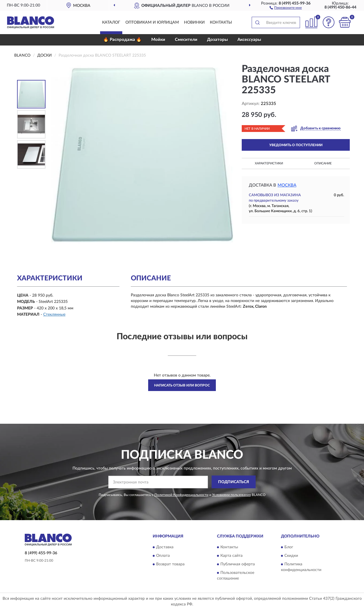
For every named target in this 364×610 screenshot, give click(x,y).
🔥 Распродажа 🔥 (122, 40)
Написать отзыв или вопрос (182, 385)
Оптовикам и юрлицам (152, 22)
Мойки (158, 40)
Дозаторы (217, 40)
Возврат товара (170, 564)
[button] (286, 7)
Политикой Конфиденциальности (181, 495)
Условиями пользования (231, 495)
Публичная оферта (238, 564)
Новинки (194, 22)
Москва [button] (287, 185)
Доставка (165, 547)
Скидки (291, 556)
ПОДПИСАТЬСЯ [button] (234, 482)
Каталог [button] (111, 22)
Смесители (186, 40)
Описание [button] (323, 163)
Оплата (163, 556)
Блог (289, 547)
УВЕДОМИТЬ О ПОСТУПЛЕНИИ (296, 145)
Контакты (221, 22)
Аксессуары (249, 40)
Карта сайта (231, 556)
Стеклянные (54, 315)
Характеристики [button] (269, 163)
